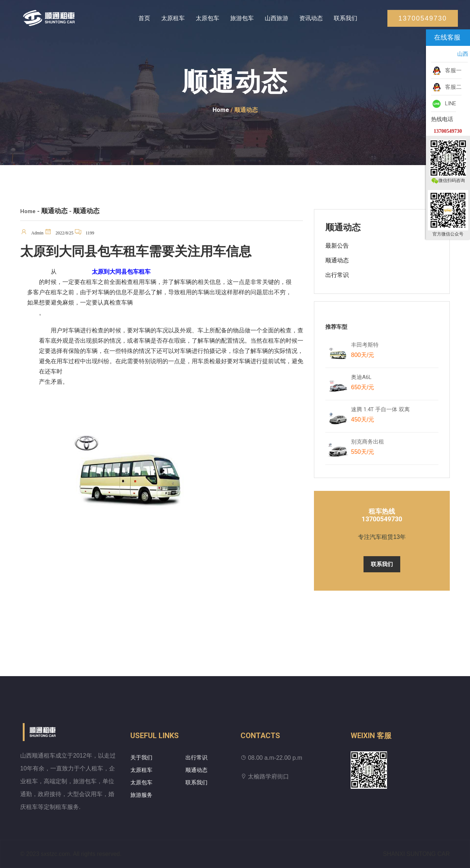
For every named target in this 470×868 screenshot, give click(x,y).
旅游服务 (141, 795)
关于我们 (141, 758)
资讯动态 (311, 18)
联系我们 (346, 18)
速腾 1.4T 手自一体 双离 (380, 416)
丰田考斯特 (365, 351)
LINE (444, 104)
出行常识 (337, 275)
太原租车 (173, 18)
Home (221, 110)
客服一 (446, 71)
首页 (144, 18)
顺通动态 (337, 260)
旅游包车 (242, 18)
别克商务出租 (371, 448)
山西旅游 (276, 18)
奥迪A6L (363, 384)
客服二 (446, 87)
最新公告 (337, 246)
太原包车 (207, 18)
